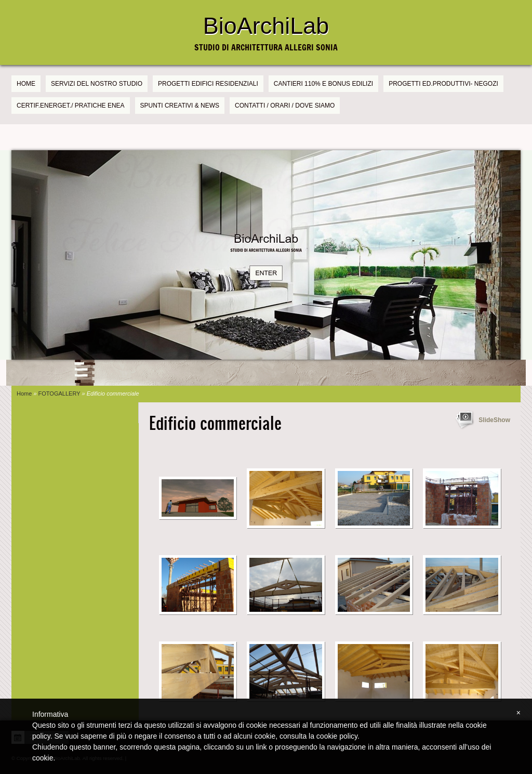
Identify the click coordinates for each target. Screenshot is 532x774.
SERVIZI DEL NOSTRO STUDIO (97, 84)
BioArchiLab (266, 26)
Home (26, 84)
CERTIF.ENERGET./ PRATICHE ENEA (71, 106)
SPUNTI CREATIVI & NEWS (180, 106)
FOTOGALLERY (59, 393)
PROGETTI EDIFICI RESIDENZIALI (208, 84)
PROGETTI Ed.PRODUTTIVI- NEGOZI (443, 84)
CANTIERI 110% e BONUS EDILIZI (323, 84)
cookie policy (337, 736)
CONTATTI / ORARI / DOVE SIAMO (285, 106)
